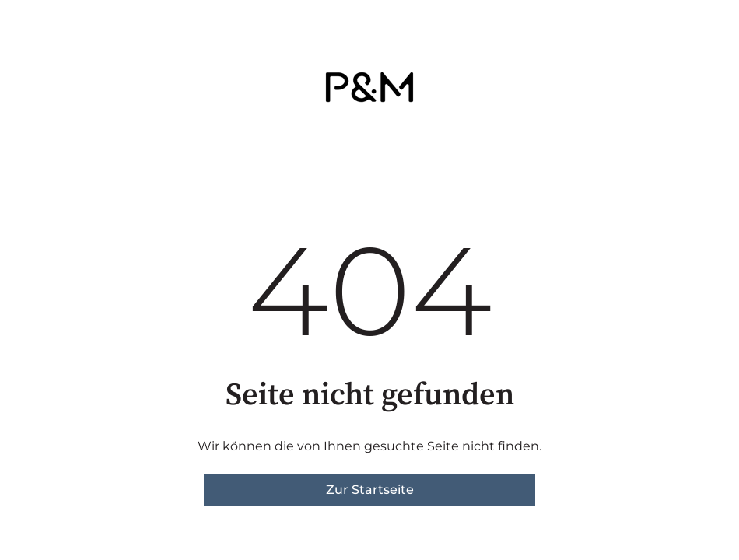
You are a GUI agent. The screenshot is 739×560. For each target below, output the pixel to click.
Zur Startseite (370, 490)
